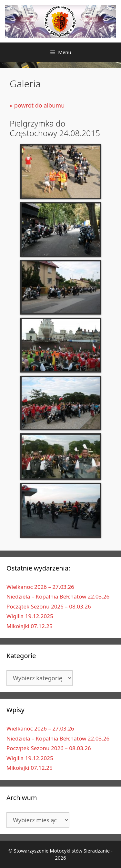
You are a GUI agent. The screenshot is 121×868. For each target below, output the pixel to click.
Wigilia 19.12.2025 (30, 616)
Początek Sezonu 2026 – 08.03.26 (49, 606)
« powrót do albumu (37, 105)
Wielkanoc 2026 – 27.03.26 (40, 587)
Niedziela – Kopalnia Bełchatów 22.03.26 (58, 596)
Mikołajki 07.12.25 (30, 626)
